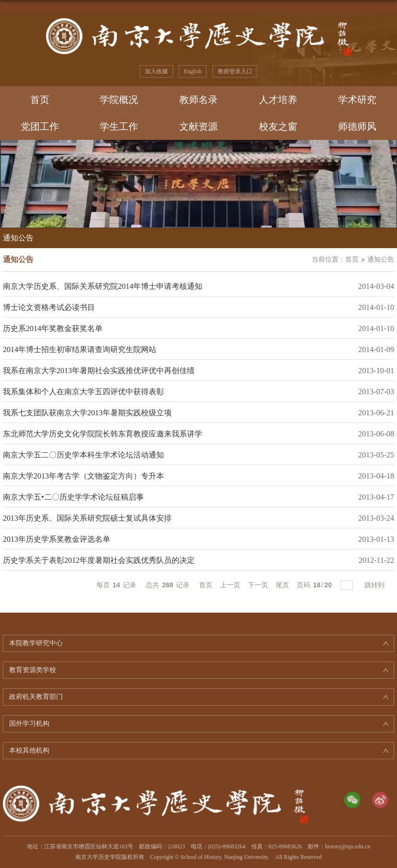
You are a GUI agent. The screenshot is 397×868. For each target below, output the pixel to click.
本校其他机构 (29, 750)
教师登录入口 (235, 71)
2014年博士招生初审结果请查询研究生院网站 (80, 349)
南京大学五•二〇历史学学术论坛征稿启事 (73, 497)
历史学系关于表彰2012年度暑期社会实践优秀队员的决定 (99, 560)
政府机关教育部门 (36, 697)
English (193, 71)
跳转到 (375, 585)
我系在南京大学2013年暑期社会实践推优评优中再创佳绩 (99, 371)
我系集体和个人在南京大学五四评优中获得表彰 (83, 392)
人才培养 (278, 100)
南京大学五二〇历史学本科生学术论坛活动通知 (83, 455)
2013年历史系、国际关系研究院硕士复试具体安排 (87, 518)
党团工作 (40, 126)
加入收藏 (156, 71)
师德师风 (357, 126)
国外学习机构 (29, 724)
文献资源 (198, 126)
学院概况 (119, 100)
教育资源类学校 (33, 670)
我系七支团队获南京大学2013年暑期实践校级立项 (87, 413)
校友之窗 (278, 126)
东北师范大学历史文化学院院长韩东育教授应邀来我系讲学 (103, 434)
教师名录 (198, 100)
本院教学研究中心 (36, 643)
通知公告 (381, 259)
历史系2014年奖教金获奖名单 (53, 328)
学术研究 (357, 100)
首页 (40, 100)
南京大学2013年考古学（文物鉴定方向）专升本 (83, 476)
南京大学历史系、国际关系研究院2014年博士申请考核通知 (103, 286)
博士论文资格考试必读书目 (49, 307)
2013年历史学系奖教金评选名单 (57, 539)
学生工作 (119, 126)
